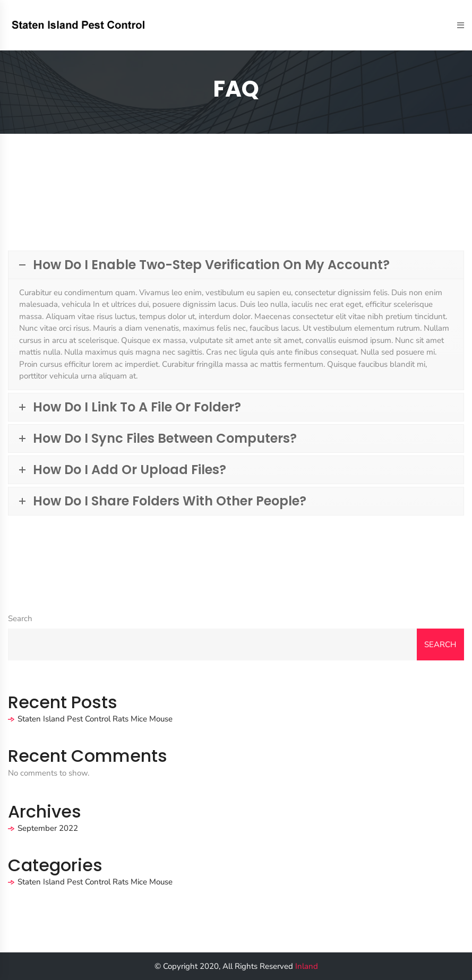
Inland (307, 966)
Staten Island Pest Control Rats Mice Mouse (95, 719)
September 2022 (48, 828)
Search (20, 618)
